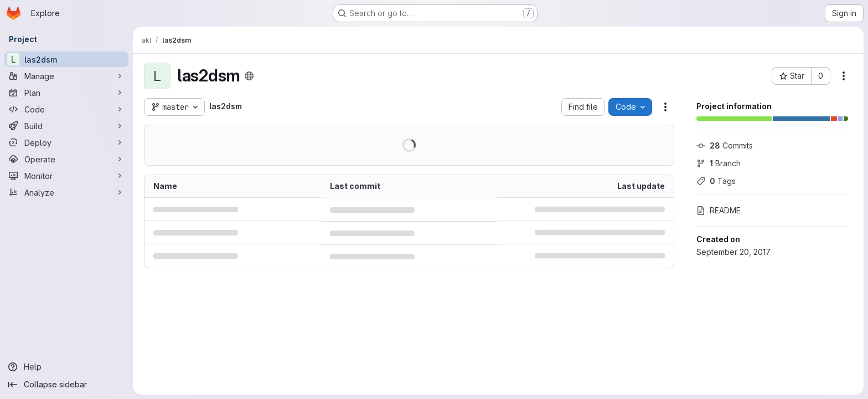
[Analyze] (66, 192)
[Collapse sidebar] (66, 385)
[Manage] (66, 76)
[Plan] (66, 93)
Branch (719, 163)
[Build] (66, 126)
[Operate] (66, 159)
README (719, 210)
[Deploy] (66, 142)
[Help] (66, 367)
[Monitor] (66, 176)
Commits (725, 145)
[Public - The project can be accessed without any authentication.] (249, 76)
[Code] (66, 109)
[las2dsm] (66, 59)
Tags (716, 181)
